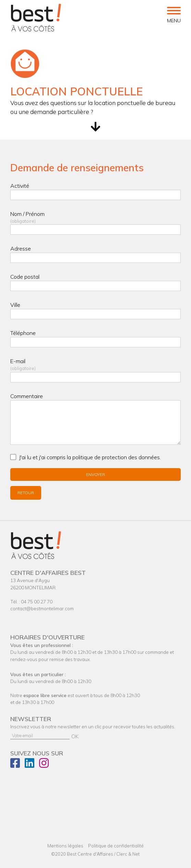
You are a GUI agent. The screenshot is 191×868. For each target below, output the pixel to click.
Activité (20, 186)
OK (75, 736)
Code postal (25, 277)
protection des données (131, 457)
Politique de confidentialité (116, 846)
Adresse (21, 248)
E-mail (95, 365)
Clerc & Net (128, 854)
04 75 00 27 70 (37, 601)
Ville (15, 305)
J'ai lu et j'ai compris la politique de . (90, 457)
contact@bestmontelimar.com (42, 608)
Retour (26, 493)
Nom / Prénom (95, 217)
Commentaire (27, 396)
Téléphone (23, 333)
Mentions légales (65, 846)
